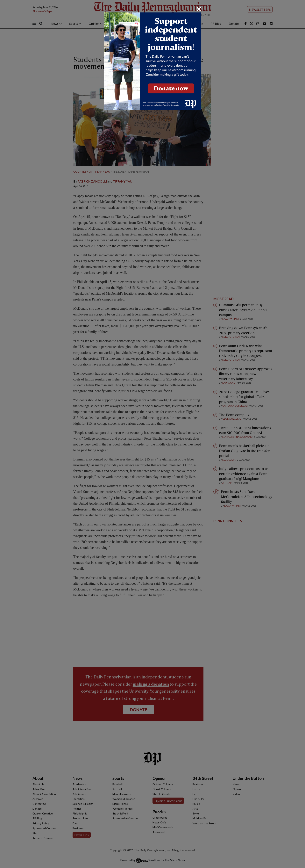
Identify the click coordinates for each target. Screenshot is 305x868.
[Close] (199, 9)
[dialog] (152, 434)
